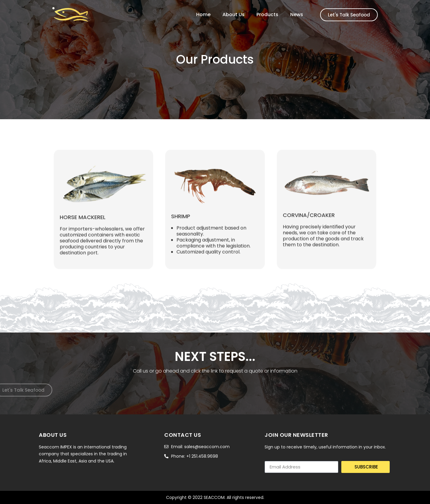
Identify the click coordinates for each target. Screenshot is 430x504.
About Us (234, 15)
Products (267, 15)
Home (203, 15)
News (297, 15)
